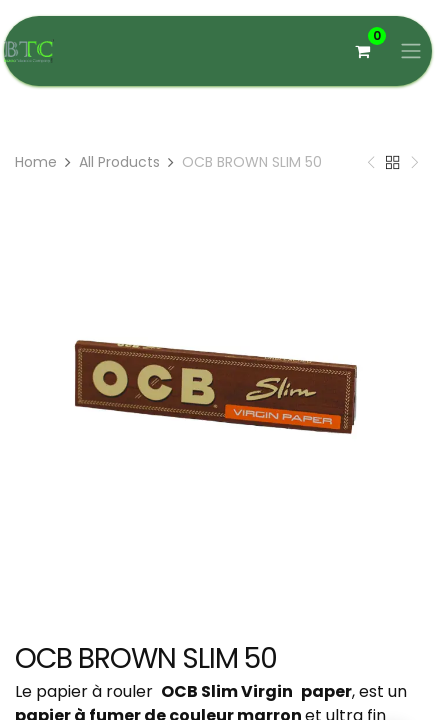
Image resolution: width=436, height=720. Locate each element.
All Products (119, 162)
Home (36, 162)
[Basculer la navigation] (411, 51)
